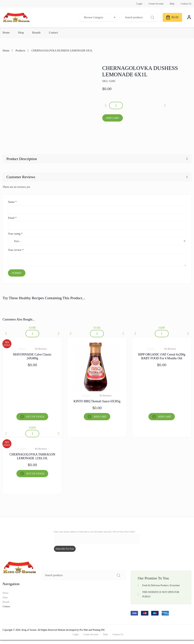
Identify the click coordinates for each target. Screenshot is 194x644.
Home (6, 33)
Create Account (156, 4)
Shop (21, 33)
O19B (32, 328)
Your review (16, 250)
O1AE (97, 328)
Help (172, 4)
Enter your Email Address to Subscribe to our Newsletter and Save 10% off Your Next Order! (95, 532)
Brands (36, 33)
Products (20, 51)
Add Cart (113, 118)
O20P (162, 328)
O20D (32, 428)
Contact (53, 33)
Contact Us (186, 4)
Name (12, 202)
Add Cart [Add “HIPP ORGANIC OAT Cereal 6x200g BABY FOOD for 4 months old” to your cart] (165, 417)
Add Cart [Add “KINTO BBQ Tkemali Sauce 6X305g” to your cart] (100, 417)
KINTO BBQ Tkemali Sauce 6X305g (97, 401)
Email (12, 218)
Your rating (15, 234)
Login (139, 4)
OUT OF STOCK (35, 417)
